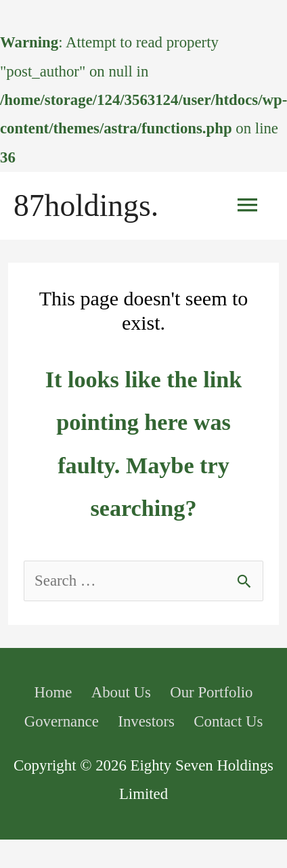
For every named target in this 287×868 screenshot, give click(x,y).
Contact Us (228, 721)
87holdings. (86, 205)
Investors (146, 721)
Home (53, 692)
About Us (121, 692)
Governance (62, 721)
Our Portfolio (211, 692)
